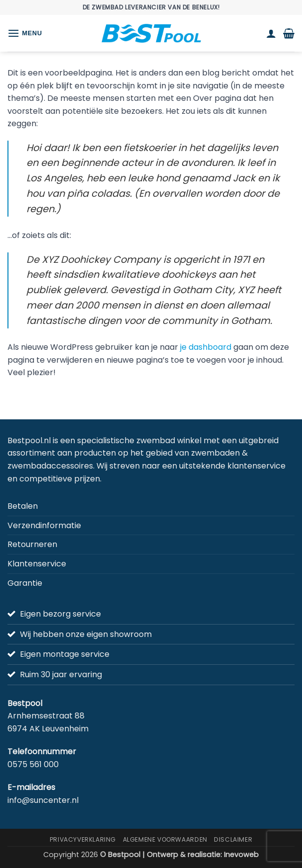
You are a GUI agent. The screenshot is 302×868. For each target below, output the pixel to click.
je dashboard (206, 347)
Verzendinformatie (44, 525)
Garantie (25, 583)
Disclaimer (233, 839)
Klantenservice (37, 564)
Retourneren (32, 544)
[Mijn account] (271, 33)
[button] (25, 33)
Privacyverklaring (83, 839)
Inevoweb (241, 855)
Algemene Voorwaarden (165, 839)
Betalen (23, 506)
